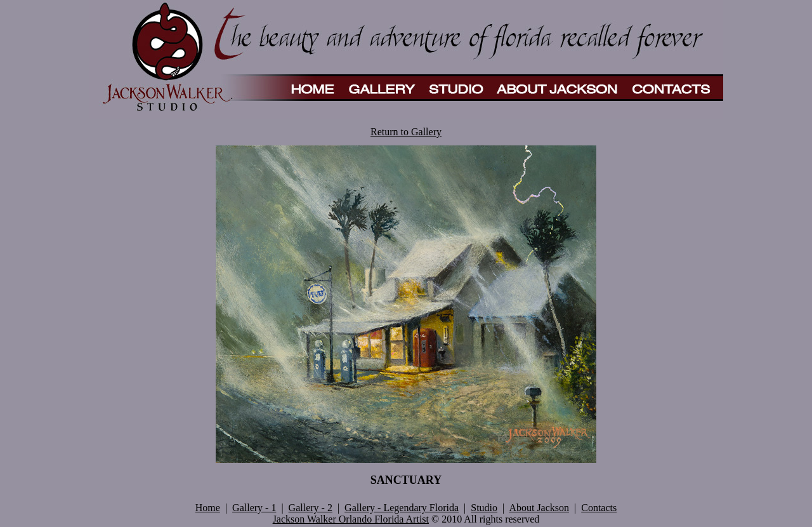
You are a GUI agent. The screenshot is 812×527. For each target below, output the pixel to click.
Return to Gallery (406, 132)
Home (208, 508)
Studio (484, 508)
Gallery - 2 (311, 508)
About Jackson (539, 508)
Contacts (599, 508)
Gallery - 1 (254, 508)
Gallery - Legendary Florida (402, 508)
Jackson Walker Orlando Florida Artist (351, 519)
